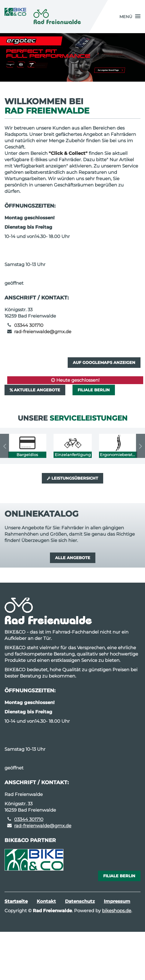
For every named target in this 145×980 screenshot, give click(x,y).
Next (140, 446)
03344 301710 (29, 325)
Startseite (16, 901)
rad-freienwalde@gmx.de (43, 332)
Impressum (117, 901)
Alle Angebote (73, 558)
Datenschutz (80, 901)
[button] (130, 17)
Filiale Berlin (94, 390)
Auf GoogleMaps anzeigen (104, 362)
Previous (5, 446)
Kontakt (46, 901)
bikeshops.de (117, 911)
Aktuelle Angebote (35, 390)
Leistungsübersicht (72, 478)
